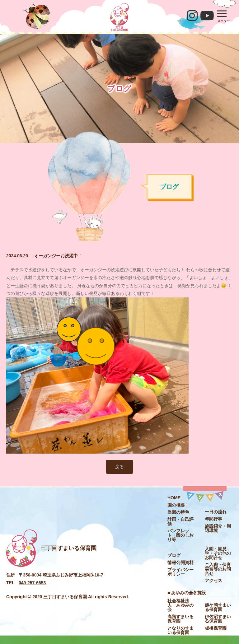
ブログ (174, 555)
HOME (174, 498)
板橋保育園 (216, 628)
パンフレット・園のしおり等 (180, 535)
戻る (119, 467)
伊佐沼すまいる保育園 (218, 619)
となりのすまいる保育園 (180, 630)
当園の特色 (178, 512)
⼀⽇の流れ (216, 512)
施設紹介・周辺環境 (218, 528)
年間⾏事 (213, 519)
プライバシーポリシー (180, 572)
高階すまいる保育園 (180, 619)
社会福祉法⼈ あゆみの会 (180, 605)
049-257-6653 (32, 583)
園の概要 (176, 505)
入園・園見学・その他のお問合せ (218, 553)
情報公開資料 (180, 562)
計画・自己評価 (180, 521)
